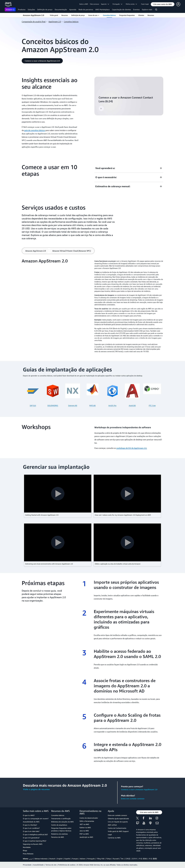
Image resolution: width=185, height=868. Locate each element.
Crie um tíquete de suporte (118, 822)
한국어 (135, 859)
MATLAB (92, 405)
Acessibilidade (38, 865)
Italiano (83, 859)
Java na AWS (84, 831)
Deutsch (52, 859)
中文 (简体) (143, 859)
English (60, 859)
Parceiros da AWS (58, 837)
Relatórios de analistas (59, 834)
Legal (110, 834)
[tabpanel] (92, 306)
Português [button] (117, 4)
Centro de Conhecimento (117, 828)
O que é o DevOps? (30, 825)
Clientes (141, 15)
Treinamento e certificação (61, 819)
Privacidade (27, 865)
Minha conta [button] (131, 4)
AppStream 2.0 (55, 22)
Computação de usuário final (34, 22)
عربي (31, 859)
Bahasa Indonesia (41, 859)
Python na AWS (85, 827)
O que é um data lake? (31, 831)
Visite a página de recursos (36, 789)
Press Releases (28, 854)
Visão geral (54, 15)
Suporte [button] (105, 4)
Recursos (65, 15)
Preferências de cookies (67, 865)
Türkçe (109, 859)
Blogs (25, 850)
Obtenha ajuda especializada (118, 819)
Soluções (31, 9)
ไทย (122, 859)
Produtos (22, 9)
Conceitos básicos (109, 15)
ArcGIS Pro (112, 405)
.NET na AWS (84, 824)
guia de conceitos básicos (35, 130)
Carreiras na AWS (114, 838)
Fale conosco (95, 4)
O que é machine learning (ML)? (35, 841)
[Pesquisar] (157, 10)
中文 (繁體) (153, 859)
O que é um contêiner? (31, 828)
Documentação (61, 9)
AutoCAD (132, 405)
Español (67, 859)
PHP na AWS (84, 834)
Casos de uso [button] (94, 15)
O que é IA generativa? (31, 838)
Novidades (27, 847)
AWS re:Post (112, 825)
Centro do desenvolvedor (89, 818)
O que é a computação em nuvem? (36, 819)
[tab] (36, 251)
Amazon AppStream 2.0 (33, 15)
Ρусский (116, 859)
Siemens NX (73, 405)
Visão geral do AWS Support (118, 831)
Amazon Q (10, 9)
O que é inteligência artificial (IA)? (35, 834)
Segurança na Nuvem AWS (33, 844)
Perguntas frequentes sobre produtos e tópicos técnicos (61, 829)
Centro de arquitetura (59, 825)
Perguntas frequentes (127, 15)
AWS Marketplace (102, 9)
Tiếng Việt (100, 859)
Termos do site (51, 865)
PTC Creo (152, 405)
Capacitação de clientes (121, 9)
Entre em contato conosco (133, 799)
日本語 (128, 859)
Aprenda (73, 9)
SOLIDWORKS (53, 405)
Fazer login (145, 4)
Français (75, 859)
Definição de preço (45, 9)
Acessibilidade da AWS (31, 822)
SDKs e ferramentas (87, 821)
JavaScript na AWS (86, 837)
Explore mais (147, 9)
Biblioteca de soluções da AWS (62, 822)
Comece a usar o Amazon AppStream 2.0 (139, 789)
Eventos (136, 9)
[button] (163, 4)
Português (91, 859)
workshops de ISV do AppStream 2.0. (132, 448)
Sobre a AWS (84, 4)
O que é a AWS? (29, 815)
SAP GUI (33, 405)
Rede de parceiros (86, 9)
